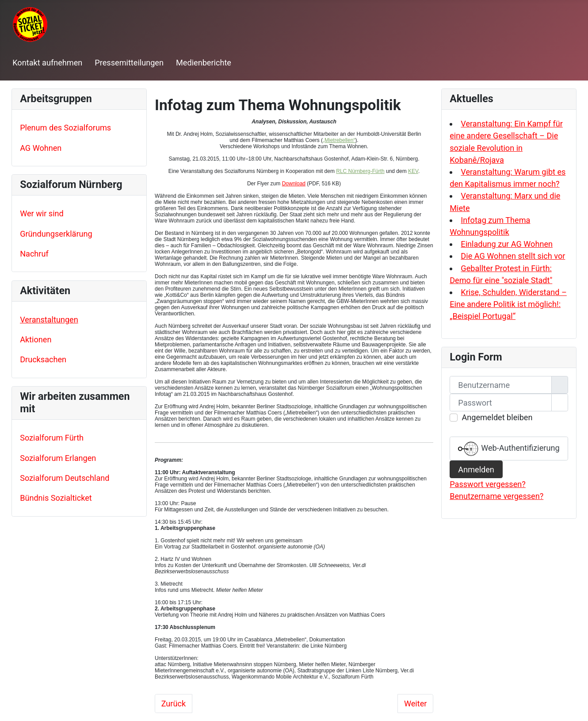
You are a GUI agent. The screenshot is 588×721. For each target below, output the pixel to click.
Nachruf (34, 254)
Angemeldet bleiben (497, 417)
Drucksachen (43, 359)
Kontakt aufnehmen (47, 63)
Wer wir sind (42, 213)
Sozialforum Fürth (52, 438)
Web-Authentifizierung (509, 449)
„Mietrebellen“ (339, 140)
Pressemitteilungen (129, 63)
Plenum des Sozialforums (65, 128)
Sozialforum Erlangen (58, 458)
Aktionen (36, 339)
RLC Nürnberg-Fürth (360, 171)
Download (294, 184)
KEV (413, 171)
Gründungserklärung (56, 234)
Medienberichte (204, 63)
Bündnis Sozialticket (56, 498)
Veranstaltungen (49, 320)
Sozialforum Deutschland (65, 478)
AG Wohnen (41, 148)
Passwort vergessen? (488, 484)
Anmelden (476, 470)
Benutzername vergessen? (496, 496)
